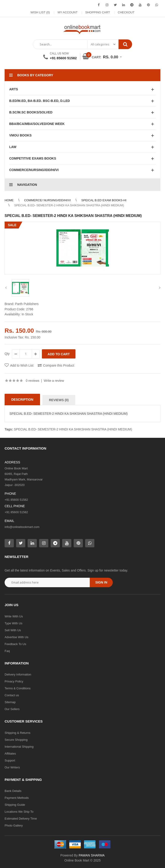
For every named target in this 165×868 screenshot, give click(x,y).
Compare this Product (59, 365)
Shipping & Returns (17, 733)
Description (22, 400)
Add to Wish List (22, 365)
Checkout (126, 12)
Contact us (12, 695)
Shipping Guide (15, 805)
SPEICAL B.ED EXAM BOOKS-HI (104, 200)
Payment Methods (17, 798)
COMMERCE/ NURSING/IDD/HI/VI (48, 200)
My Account (67, 12)
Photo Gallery (14, 825)
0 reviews (33, 381)
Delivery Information (18, 674)
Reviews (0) (59, 400)
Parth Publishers (27, 304)
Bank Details (13, 791)
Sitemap (10, 702)
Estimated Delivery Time (21, 819)
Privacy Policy (14, 681)
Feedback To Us (15, 644)
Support (10, 760)
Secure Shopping (16, 740)
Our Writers (12, 767)
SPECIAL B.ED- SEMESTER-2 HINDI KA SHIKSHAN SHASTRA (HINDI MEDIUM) (69, 205)
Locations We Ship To (19, 812)
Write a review (54, 381)
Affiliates (10, 754)
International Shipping (19, 747)
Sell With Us (13, 630)
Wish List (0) (40, 12)
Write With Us (14, 616)
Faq (7, 651)
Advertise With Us (16, 637)
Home (9, 200)
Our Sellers (12, 709)
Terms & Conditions (18, 688)
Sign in (101, 582)
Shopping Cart (98, 12)
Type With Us (13, 623)
